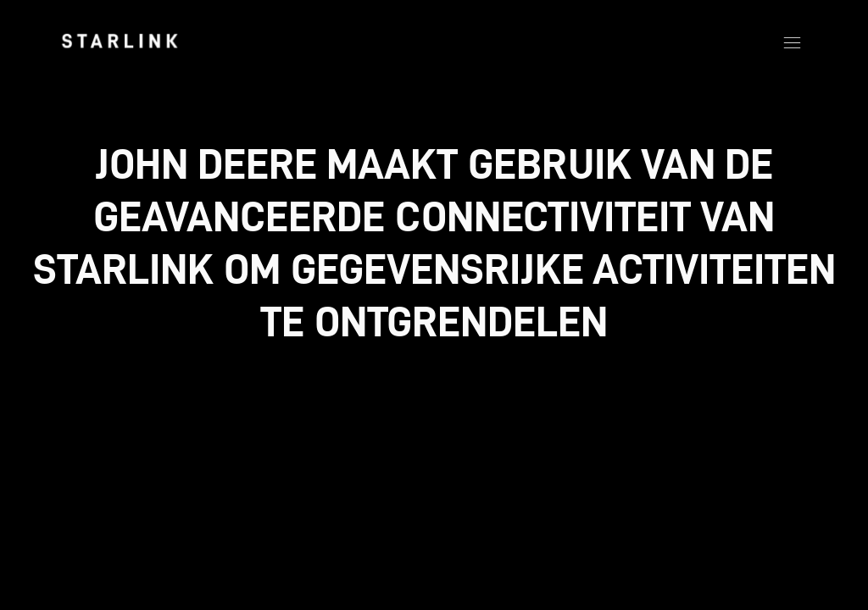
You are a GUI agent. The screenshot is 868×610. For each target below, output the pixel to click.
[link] (120, 41)
